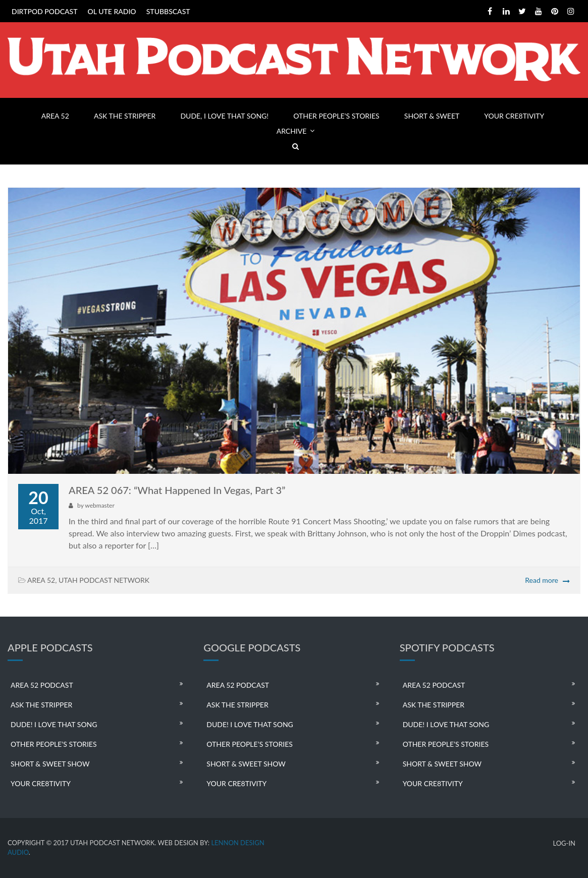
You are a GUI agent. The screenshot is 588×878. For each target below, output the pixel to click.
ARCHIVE (292, 131)
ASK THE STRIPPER (125, 116)
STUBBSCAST (168, 11)
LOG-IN (564, 843)
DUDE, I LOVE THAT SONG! (224, 116)
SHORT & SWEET (432, 116)
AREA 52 (55, 116)
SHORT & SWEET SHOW (50, 764)
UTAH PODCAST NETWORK (104, 580)
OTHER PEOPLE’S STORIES (336, 116)
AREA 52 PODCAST (42, 685)
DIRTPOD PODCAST (44, 11)
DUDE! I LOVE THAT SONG (54, 724)
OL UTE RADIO (112, 11)
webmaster (99, 505)
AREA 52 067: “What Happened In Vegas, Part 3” (177, 490)
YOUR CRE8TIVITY (514, 116)
